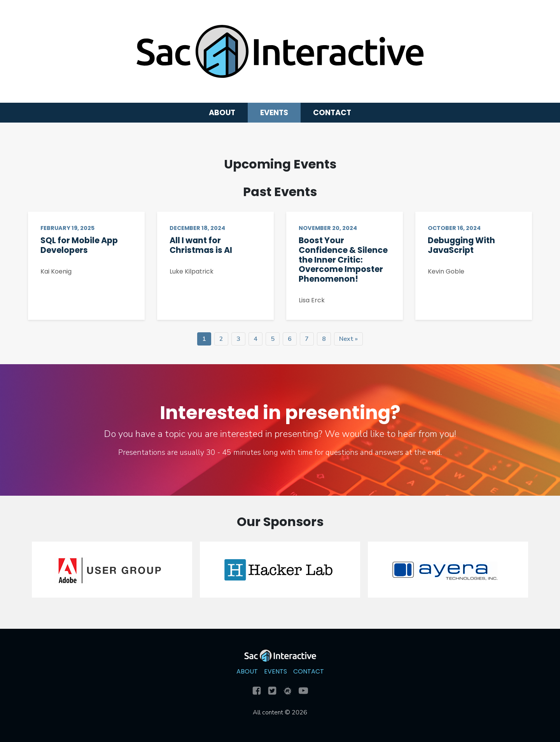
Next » (348, 339)
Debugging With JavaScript (461, 245)
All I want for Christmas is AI (201, 245)
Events (274, 113)
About (222, 113)
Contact (332, 113)
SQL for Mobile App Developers (79, 245)
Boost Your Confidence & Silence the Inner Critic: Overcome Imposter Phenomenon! (343, 260)
